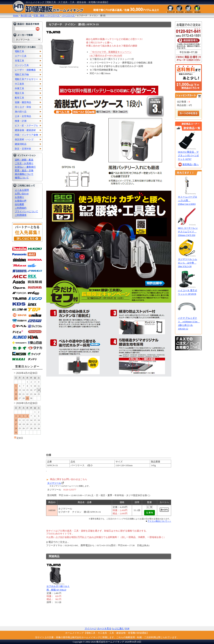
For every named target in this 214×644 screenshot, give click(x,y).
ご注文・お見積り (24, 163)
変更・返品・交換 (24, 170)
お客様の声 (21, 201)
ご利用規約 (21, 208)
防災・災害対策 (23, 149)
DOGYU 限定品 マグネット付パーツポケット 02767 (188, 155)
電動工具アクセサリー (26, 79)
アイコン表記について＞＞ (159, 521)
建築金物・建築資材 (25, 130)
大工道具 (19, 84)
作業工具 (19, 88)
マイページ (90, 628)
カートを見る (104, 628)
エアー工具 (21, 56)
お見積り (19, 197)
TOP (127, 628)
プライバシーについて (26, 211)
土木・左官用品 (23, 116)
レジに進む (118, 628)
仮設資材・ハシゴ (24, 139)
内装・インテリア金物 (26, 135)
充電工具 (19, 61)
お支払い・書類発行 (25, 167)
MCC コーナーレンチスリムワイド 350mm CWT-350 (188, 232)
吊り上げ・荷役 (23, 107)
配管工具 (19, 98)
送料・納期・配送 (24, 160)
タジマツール (54, 483)
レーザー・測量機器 (25, 70)
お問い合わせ (22, 194)
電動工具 (19, 51)
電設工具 (19, 93)
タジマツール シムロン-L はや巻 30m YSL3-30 (187, 263)
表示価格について (24, 174)
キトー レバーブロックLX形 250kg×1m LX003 (187, 200)
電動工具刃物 (22, 75)
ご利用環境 (21, 215)
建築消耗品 (21, 144)
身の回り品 (21, 112)
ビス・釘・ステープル (26, 126)
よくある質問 (22, 190)
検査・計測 (21, 121)
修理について (22, 178)
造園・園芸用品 (23, 102)
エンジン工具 (22, 65)
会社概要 (19, 204)
